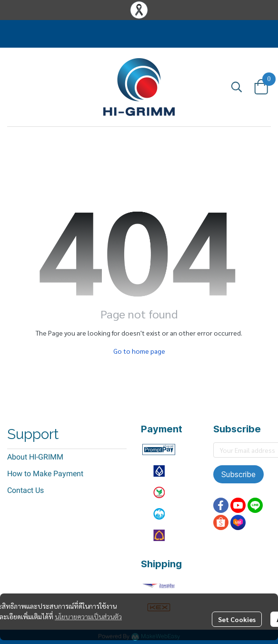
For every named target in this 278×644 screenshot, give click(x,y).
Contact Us (25, 490)
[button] (237, 87)
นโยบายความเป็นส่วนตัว (88, 616)
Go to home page (139, 351)
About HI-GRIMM (35, 457)
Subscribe (238, 474)
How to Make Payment (45, 474)
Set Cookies (237, 619)
